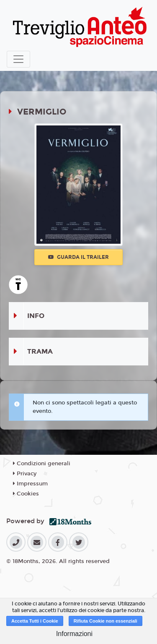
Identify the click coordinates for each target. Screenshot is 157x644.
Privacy (25, 474)
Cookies (26, 494)
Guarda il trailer (78, 257)
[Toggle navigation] (18, 59)
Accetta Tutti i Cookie (35, 621)
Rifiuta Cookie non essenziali (106, 621)
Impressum (30, 484)
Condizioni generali (42, 464)
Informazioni (74, 634)
